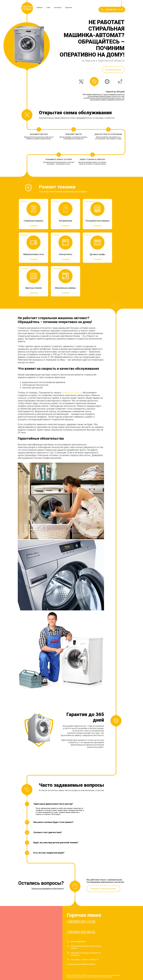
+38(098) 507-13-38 (81, 921)
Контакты (58, 8)
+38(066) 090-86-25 (81, 932)
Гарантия (69, 8)
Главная (39, 8)
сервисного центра (72, 393)
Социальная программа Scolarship (81, 964)
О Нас (48, 8)
